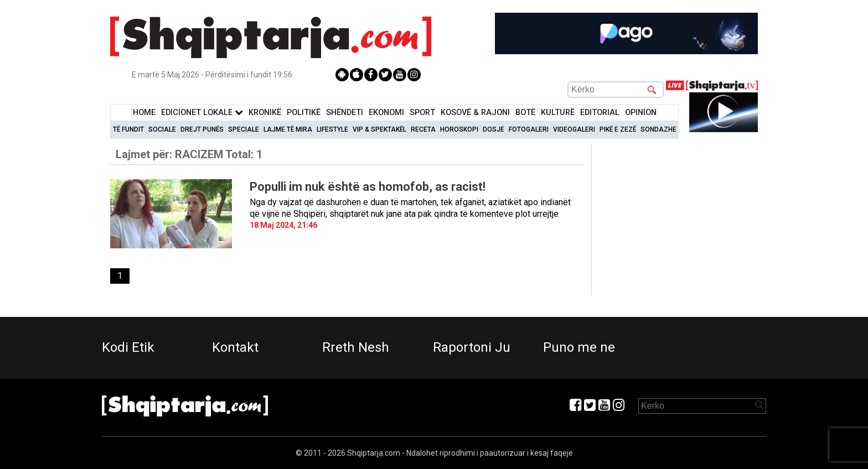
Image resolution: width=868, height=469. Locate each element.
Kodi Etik (128, 347)
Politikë (304, 113)
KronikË (265, 113)
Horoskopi (459, 129)
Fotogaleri (529, 129)
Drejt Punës (202, 129)
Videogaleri (574, 129)
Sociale (162, 129)
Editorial (600, 113)
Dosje (494, 129)
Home (144, 113)
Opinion (641, 113)
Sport (422, 113)
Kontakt (235, 347)
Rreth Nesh (356, 347)
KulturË (558, 113)
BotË (525, 113)
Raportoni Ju (472, 347)
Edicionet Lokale (202, 113)
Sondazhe (658, 129)
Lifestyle (332, 129)
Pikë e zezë (618, 129)
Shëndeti (345, 113)
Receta (423, 129)
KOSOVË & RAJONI (475, 113)
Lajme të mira (288, 129)
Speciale (244, 129)
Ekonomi (386, 113)
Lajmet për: (189, 154)
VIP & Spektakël (379, 129)
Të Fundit (128, 129)
